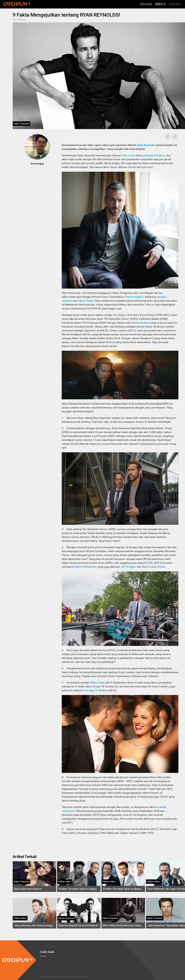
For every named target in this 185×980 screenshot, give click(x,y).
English (146, 4)
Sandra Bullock (141, 323)
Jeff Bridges (128, 567)
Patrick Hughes (134, 297)
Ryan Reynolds (146, 145)
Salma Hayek (86, 301)
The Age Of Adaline (96, 690)
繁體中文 (161, 4)
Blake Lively (97, 683)
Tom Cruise (129, 155)
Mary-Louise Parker (154, 567)
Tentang (43, 956)
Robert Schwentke (85, 567)
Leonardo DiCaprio (153, 155)
